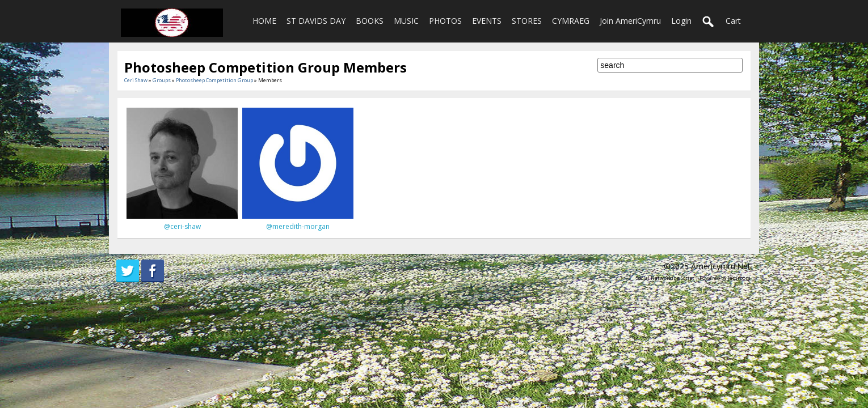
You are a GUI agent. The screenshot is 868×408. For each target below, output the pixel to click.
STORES (527, 21)
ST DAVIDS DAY (316, 21)
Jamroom (739, 278)
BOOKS (370, 21)
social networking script (665, 278)
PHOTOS (445, 21)
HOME (264, 21)
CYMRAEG (571, 21)
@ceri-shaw (182, 226)
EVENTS (487, 21)
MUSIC (406, 21)
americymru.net (721, 266)
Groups (162, 80)
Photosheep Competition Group (214, 80)
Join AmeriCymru (630, 21)
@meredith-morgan (298, 226)
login (681, 21)
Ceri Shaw (136, 80)
